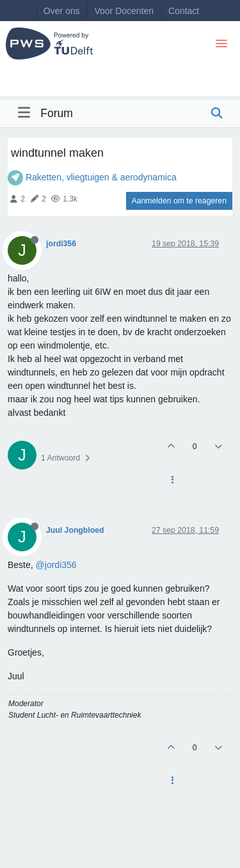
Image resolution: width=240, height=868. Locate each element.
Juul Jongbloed (75, 530)
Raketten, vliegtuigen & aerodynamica (101, 177)
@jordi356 (56, 565)
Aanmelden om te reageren (179, 201)
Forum (57, 113)
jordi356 (61, 244)
